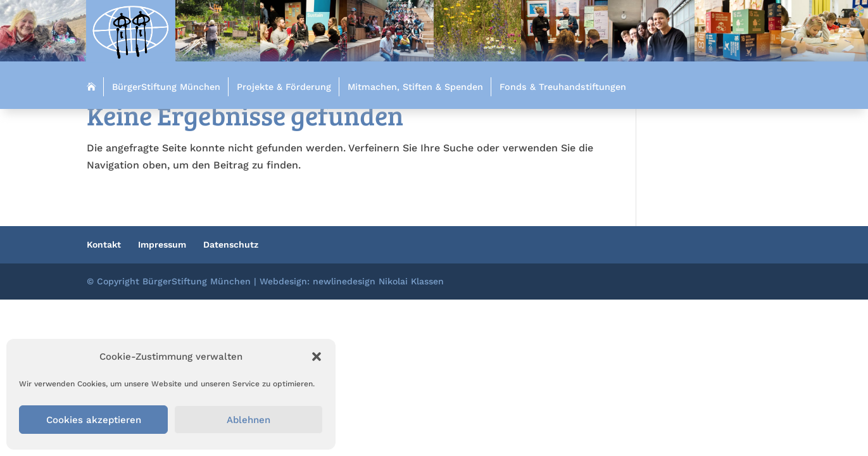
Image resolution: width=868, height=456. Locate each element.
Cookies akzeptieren (94, 420)
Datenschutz (231, 244)
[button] (317, 357)
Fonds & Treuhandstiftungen (563, 87)
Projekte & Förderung (284, 87)
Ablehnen (248, 420)
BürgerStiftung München (166, 87)
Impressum (162, 244)
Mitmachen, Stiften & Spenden (415, 87)
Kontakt (104, 244)
